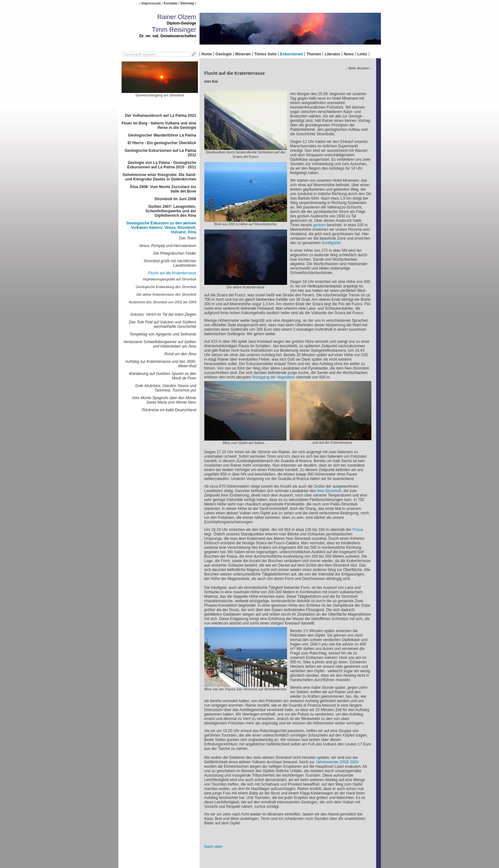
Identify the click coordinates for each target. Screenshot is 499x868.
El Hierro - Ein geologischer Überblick (162, 143)
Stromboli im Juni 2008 (175, 199)
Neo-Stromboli (329, 491)
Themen (314, 54)
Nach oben (214, 847)
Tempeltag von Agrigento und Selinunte (163, 334)
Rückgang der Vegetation (274, 377)
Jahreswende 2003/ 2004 (337, 762)
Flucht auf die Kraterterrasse (172, 273)
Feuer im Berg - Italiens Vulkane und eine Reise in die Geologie (159, 125)
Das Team (187, 238)
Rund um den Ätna (180, 354)
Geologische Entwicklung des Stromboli (166, 287)
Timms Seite (265, 54)
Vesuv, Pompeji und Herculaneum (167, 246)
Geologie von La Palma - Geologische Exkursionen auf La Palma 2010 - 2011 (162, 165)
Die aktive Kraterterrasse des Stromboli (166, 294)
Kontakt (170, 3)
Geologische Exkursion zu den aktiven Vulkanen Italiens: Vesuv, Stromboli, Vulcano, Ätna (161, 228)
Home (207, 54)
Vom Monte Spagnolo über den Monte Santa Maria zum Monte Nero (164, 400)
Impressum (151, 3)
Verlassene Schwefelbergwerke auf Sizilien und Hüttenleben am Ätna (160, 344)
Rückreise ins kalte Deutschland (169, 410)
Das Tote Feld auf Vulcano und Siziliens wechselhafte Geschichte (162, 324)
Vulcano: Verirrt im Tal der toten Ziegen (163, 314)
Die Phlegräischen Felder (175, 253)
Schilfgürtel (331, 243)
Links (362, 54)
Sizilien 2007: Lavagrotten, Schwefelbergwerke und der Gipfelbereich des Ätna (171, 211)
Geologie (224, 54)
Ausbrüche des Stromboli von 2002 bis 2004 (163, 302)
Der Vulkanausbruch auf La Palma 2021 (161, 116)
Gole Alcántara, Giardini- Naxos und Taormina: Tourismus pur (166, 388)
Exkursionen (292, 54)
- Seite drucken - (358, 68)
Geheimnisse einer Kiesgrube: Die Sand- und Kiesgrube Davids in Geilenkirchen (159, 177)
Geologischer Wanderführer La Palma (162, 135)
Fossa (358, 530)
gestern (320, 225)
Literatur (332, 54)
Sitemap (187, 3)
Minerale (243, 54)
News (349, 54)
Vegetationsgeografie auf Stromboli (169, 279)
